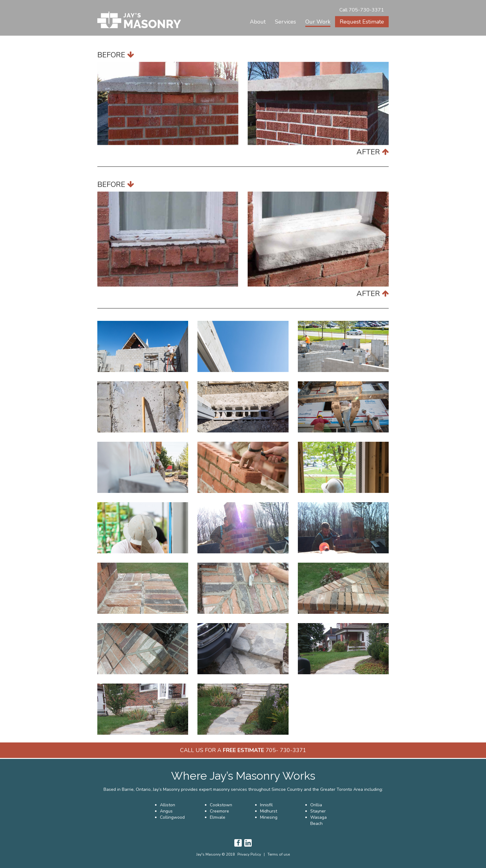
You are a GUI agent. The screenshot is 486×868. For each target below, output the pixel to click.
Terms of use (279, 854)
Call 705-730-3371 (362, 10)
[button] (285, 22)
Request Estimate (362, 22)
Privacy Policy (249, 854)
